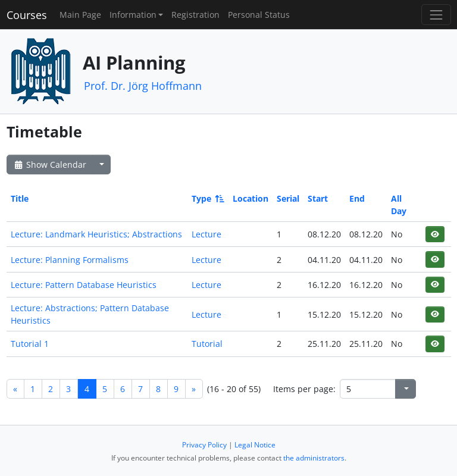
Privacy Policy (204, 445)
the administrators (314, 458)
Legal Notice (255, 445)
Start (318, 198)
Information (133, 15)
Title (20, 198)
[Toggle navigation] (436, 15)
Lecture (206, 234)
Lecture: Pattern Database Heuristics (84, 285)
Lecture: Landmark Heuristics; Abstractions (96, 234)
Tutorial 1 (30, 344)
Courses (27, 15)
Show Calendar (50, 165)
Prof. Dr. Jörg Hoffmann (143, 86)
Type (207, 198)
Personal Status (259, 15)
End (357, 198)
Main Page (80, 15)
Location (251, 198)
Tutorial (207, 344)
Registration (195, 15)
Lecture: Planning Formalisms (70, 260)
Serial (288, 198)
